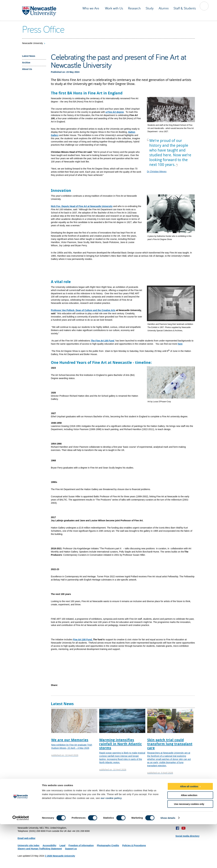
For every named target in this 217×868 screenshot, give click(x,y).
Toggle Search (204, 6)
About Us (27, 69)
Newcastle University (32, 43)
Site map (22, 821)
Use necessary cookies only (189, 848)
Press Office (43, 29)
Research (134, 8)
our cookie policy (111, 842)
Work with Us (114, 8)
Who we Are (91, 8)
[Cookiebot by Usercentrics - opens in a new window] (21, 862)
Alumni (164, 8)
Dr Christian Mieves (157, 172)
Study (150, 8)
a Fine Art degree (115, 112)
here (180, 344)
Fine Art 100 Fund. (83, 640)
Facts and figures (68, 789)
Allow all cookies (189, 830)
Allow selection (189, 839)
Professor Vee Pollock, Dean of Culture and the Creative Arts (83, 310)
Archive (26, 63)
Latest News (29, 56)
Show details (168, 862)
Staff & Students (185, 8)
